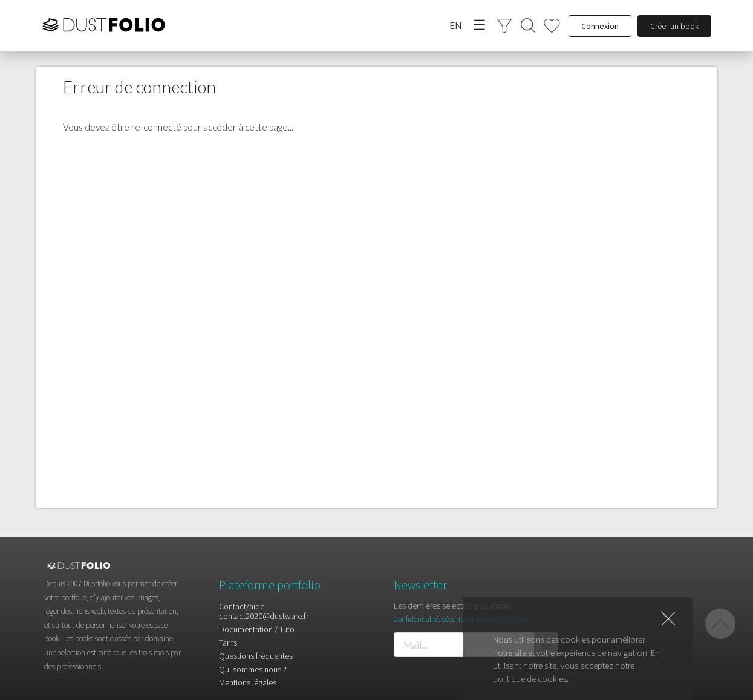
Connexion (600, 26)
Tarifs (228, 643)
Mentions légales (248, 682)
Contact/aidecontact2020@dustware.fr (264, 611)
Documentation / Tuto (257, 629)
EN (455, 25)
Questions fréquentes (256, 656)
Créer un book (674, 26)
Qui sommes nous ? (253, 669)
